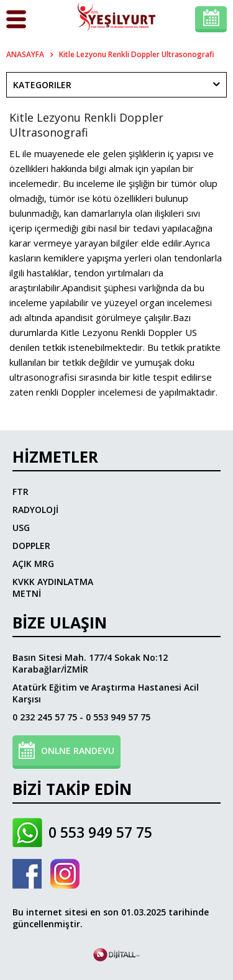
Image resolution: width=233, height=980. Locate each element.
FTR (21, 492)
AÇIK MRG (33, 564)
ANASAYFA (25, 54)
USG (21, 528)
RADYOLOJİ (35, 510)
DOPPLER (31, 546)
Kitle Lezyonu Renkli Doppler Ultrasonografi (137, 54)
